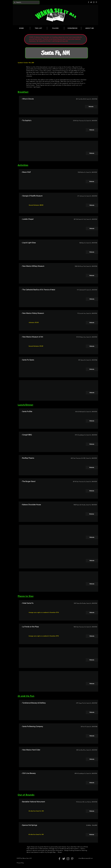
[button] (92, 153)
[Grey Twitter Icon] (91, 2)
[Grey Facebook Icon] (89, 2)
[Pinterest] (96, 2)
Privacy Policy (20, 863)
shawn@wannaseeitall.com (86, 858)
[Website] (91, 107)
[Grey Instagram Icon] (94, 2)
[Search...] (26, 2)
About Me (57, 74)
